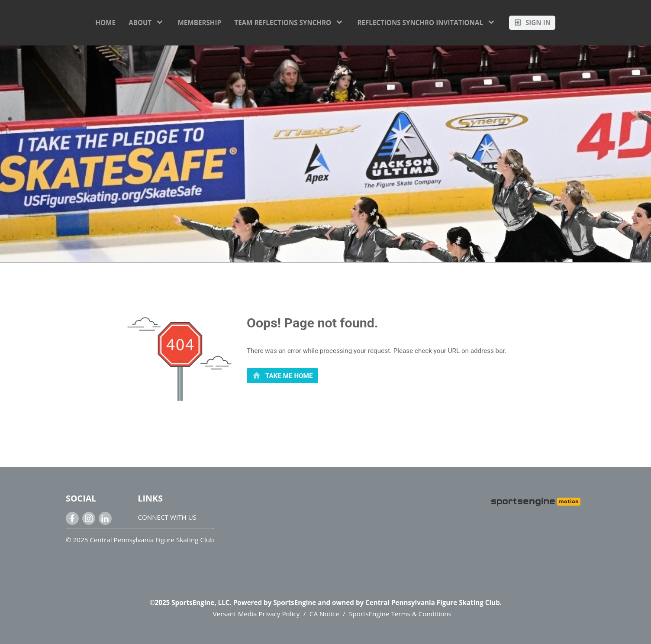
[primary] (282, 376)
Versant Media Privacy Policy (256, 614)
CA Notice (324, 614)
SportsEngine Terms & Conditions (400, 614)
